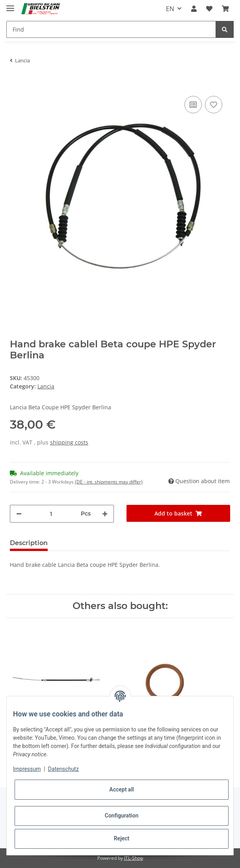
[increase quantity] (105, 514)
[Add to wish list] (214, 105)
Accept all (121, 789)
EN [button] (170, 9)
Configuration (122, 816)
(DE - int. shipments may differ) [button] (109, 482)
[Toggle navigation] (10, 5)
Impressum (27, 769)
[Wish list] (209, 9)
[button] (194, 9)
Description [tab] (29, 543)
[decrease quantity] (19, 514)
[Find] (111, 29)
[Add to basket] (16, 82)
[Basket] (225, 9)
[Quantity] (51, 514)
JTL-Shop (134, 858)
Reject (122, 838)
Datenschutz (63, 769)
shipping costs (69, 442)
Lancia (46, 386)
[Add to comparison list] (193, 105)
